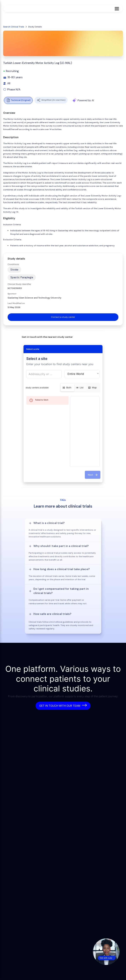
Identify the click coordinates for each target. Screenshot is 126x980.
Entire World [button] (76, 374)
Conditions (13, 264)
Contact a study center (63, 317)
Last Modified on (16, 303)
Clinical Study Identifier (19, 284)
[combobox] (44, 374)
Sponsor (12, 294)
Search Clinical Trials (14, 27)
